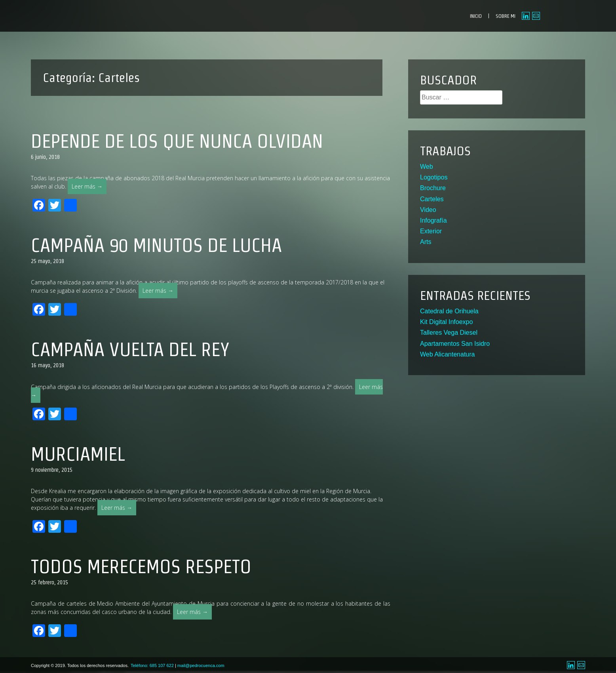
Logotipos (434, 177)
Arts (426, 242)
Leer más (89, 188)
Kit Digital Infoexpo (446, 322)
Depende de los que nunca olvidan (177, 141)
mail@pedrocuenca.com (201, 665)
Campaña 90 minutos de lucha (156, 245)
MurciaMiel (78, 454)
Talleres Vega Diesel (449, 333)
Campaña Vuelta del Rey (130, 349)
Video (428, 210)
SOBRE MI (506, 16)
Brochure (433, 188)
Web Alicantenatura (447, 354)
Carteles (432, 199)
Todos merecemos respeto (141, 566)
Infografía (433, 220)
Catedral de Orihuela (449, 311)
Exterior (431, 231)
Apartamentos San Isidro (455, 344)
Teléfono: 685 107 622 (152, 665)
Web (427, 167)
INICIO (476, 16)
